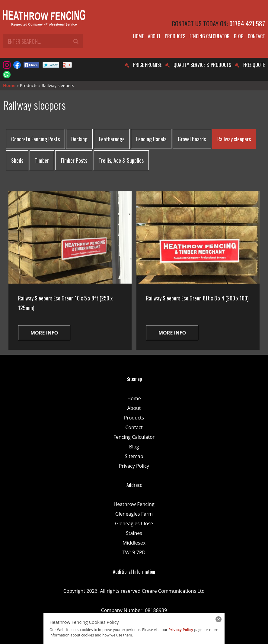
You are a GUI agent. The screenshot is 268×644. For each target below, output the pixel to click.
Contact (256, 36)
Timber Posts (74, 160)
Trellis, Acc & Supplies (121, 160)
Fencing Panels (151, 139)
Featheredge (112, 139)
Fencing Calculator (210, 36)
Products (175, 36)
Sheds (17, 160)
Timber (42, 160)
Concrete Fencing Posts (35, 139)
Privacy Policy (134, 466)
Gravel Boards (192, 139)
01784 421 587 (247, 23)
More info (44, 333)
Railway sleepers (234, 139)
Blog (239, 36)
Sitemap (134, 456)
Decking (79, 139)
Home (138, 36)
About (154, 36)
